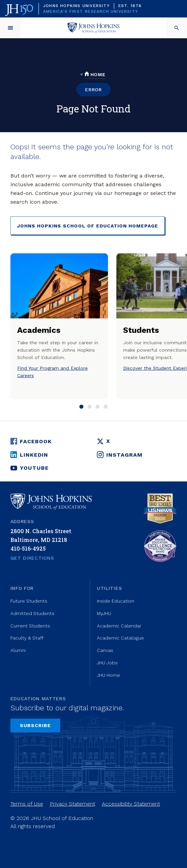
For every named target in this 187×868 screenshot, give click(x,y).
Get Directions (32, 558)
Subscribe (35, 725)
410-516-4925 (28, 548)
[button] (10, 28)
